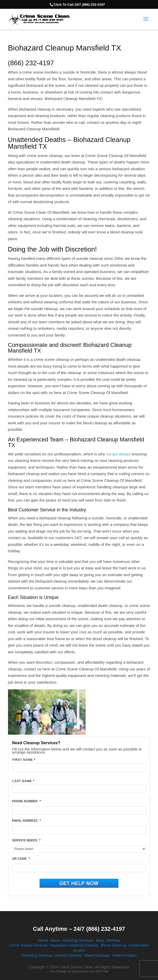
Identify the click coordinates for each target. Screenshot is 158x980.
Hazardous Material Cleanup (74, 945)
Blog (100, 940)
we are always (118, 454)
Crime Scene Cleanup (29, 945)
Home (43, 940)
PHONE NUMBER (27, 801)
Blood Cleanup (114, 945)
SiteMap (113, 940)
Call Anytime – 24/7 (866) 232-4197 (79, 929)
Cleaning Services (78, 940)
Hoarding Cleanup (37, 955)
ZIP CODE (21, 859)
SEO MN (102, 971)
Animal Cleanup (68, 955)
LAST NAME (23, 781)
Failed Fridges (125, 955)
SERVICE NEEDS (26, 840)
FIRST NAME (24, 760)
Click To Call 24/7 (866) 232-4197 (79, 5)
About (55, 940)
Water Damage (97, 955)
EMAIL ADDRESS (27, 821)
